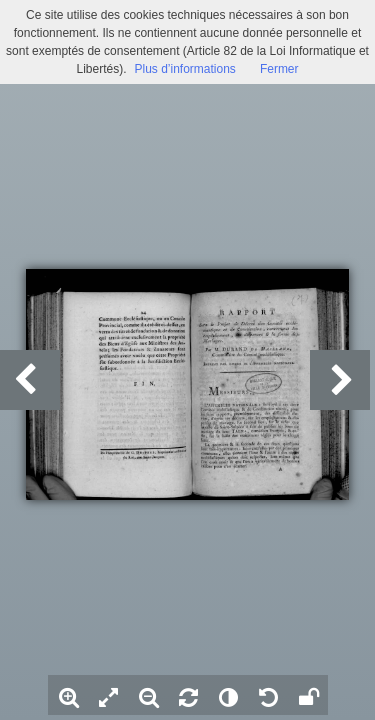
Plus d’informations (184, 69)
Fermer (279, 69)
